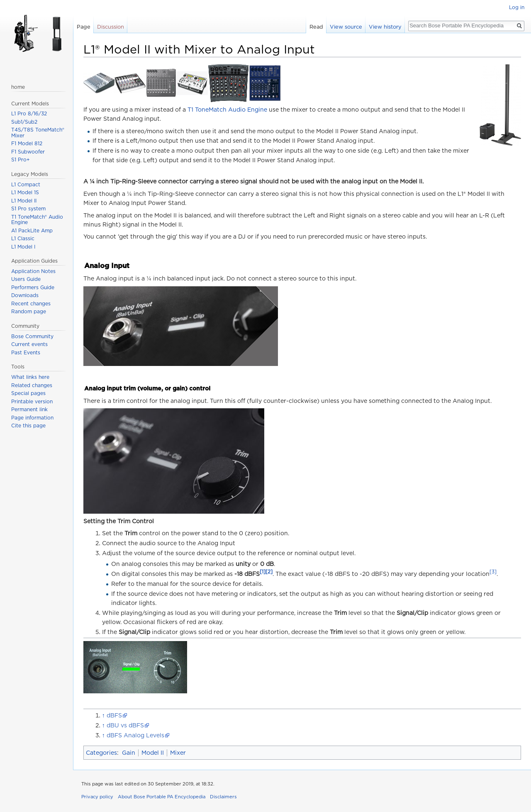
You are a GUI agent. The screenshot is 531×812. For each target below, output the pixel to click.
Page (84, 27)
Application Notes (33, 271)
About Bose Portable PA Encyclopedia (162, 797)
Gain (129, 753)
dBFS (114, 715)
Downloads (25, 295)
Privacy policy (97, 797)
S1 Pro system (28, 208)
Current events (29, 344)
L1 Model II (24, 201)
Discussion (111, 27)
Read (316, 27)
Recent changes (31, 304)
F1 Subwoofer (28, 152)
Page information (32, 418)
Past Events (26, 352)
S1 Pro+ (21, 160)
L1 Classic (23, 238)
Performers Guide (33, 287)
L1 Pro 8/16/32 (29, 113)
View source (346, 27)
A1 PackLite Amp (32, 230)
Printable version (32, 401)
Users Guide (26, 279)
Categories (101, 753)
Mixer (178, 753)
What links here (30, 377)
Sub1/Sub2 (24, 122)
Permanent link (29, 409)
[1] (263, 572)
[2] (269, 572)
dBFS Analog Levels (135, 735)
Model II (153, 753)
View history (385, 27)
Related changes (32, 385)
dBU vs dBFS (125, 725)
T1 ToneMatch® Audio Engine (37, 220)
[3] (493, 572)
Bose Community (32, 336)
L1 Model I (23, 247)
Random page (29, 311)
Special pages (28, 393)
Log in (517, 7)
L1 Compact (26, 184)
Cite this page (28, 426)
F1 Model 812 (27, 143)
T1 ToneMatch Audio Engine (227, 110)
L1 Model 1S (25, 192)
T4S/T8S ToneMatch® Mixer (38, 133)
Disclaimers (223, 797)
